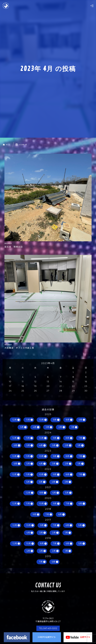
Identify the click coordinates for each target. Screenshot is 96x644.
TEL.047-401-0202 (48, 628)
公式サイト (78, 637)
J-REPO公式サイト (47, 637)
